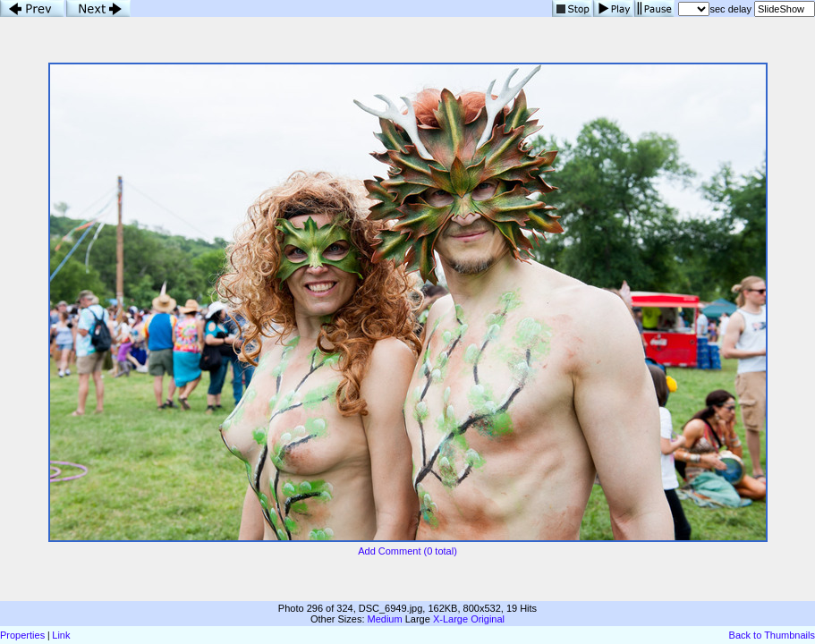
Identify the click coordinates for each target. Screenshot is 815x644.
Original (488, 619)
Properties (22, 635)
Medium (385, 619)
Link (61, 635)
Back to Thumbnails (772, 635)
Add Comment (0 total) (407, 551)
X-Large (450, 619)
